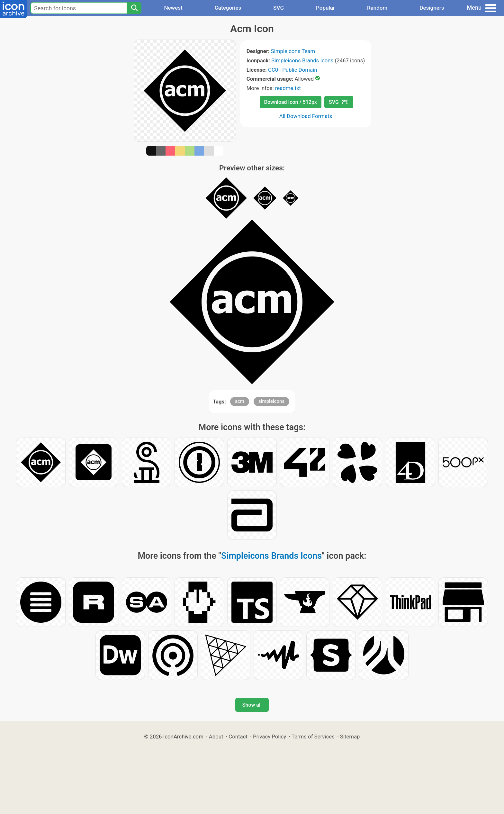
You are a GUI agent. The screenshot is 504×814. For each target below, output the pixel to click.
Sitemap (350, 737)
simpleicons (271, 401)
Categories (228, 8)
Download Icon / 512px (291, 102)
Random (377, 8)
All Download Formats (306, 116)
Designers (432, 8)
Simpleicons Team (293, 51)
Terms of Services (313, 737)
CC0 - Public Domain (292, 70)
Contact (238, 737)
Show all (252, 705)
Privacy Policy (270, 737)
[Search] (134, 8)
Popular (325, 8)
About (216, 737)
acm (240, 401)
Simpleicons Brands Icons (302, 60)
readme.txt (288, 88)
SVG (279, 8)
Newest (173, 8)
